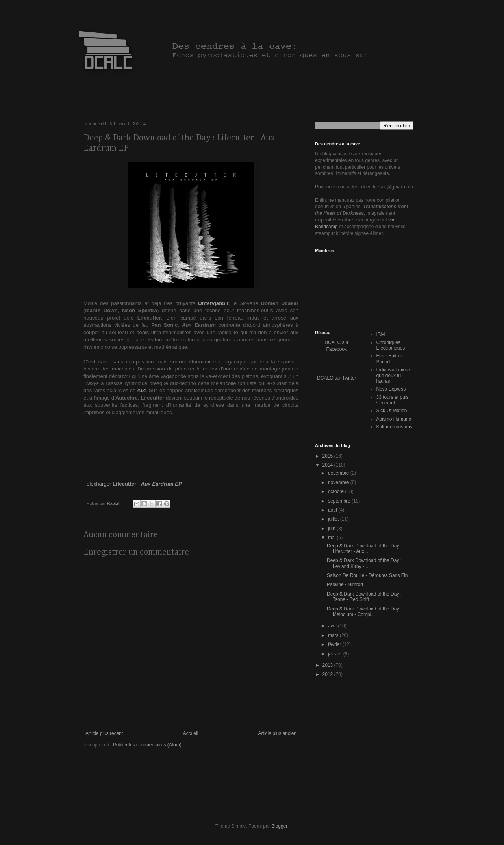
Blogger (279, 826)
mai (333, 538)
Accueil (191, 733)
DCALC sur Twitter (336, 378)
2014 (328, 465)
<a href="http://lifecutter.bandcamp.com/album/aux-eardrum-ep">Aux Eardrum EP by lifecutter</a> (191, 447)
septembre (340, 501)
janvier (336, 654)
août (333, 510)
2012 (328, 674)
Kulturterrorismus (394, 427)
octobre (336, 491)
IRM (381, 334)
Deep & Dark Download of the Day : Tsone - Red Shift (364, 597)
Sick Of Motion (392, 411)
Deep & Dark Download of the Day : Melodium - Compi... (364, 612)
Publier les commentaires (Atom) (147, 745)
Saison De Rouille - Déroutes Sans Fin (367, 575)
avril (333, 626)
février (335, 644)
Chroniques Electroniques (391, 345)
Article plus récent (104, 733)
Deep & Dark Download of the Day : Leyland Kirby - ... (364, 563)
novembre (339, 482)
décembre (339, 473)
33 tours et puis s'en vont (393, 400)
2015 (328, 456)
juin (332, 529)
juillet (334, 519)
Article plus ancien (277, 733)
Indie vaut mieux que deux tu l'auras (394, 375)
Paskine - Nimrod (345, 584)
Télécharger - (133, 484)
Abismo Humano (394, 419)
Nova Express (391, 389)
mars (334, 635)
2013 (328, 665)
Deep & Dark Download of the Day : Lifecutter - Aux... (364, 549)
